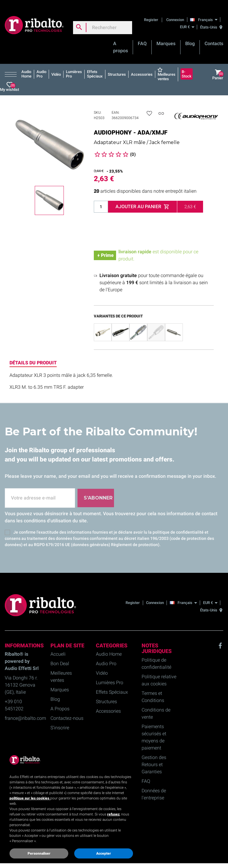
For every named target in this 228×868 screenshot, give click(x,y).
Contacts (214, 37)
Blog (190, 37)
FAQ (142, 37)
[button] (12, 68)
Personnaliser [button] (39, 853)
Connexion (175, 13)
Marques (166, 37)
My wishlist (9, 80)
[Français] (205, 13)
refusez (113, 814)
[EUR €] (187, 21)
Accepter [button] (104, 853)
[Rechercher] (102, 21)
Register (152, 13)
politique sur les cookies (30, 798)
